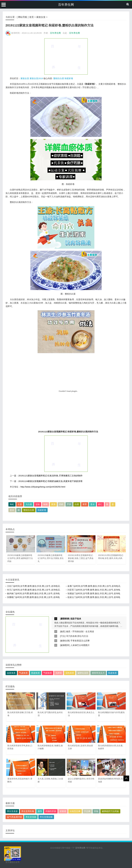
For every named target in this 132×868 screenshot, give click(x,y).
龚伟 (40, 811)
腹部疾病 (65, 619)
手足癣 (87, 811)
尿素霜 (63, 811)
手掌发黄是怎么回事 (80, 641)
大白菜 (29, 504)
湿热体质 (70, 673)
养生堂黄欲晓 (46, 817)
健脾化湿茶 (83, 673)
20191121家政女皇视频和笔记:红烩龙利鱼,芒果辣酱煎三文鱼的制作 (50, 476)
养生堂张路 (31, 817)
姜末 (12, 510)
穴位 (63, 636)
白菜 (77, 504)
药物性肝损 (51, 811)
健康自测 (65, 641)
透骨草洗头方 (98, 673)
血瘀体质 (11, 673)
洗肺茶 (59, 673)
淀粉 (38, 504)
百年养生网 (66, 5)
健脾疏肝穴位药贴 (110, 811)
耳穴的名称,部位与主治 (77, 636)
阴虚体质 (35, 673)
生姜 (20, 504)
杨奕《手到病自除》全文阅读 (80, 631)
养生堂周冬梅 (28, 811)
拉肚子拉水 (76, 619)
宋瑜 (96, 811)
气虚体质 (23, 673)
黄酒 (53, 504)
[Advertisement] (66, 56)
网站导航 (23, 17)
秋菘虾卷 (69, 78)
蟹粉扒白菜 (59, 78)
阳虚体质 (112, 673)
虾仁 (100, 504)
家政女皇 (41, 17)
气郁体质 (48, 673)
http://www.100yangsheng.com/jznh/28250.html (43, 487)
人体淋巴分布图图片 (80, 645)
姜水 (93, 504)
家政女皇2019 (36, 78)
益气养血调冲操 (14, 817)
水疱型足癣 (75, 811)
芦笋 (69, 504)
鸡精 (61, 504)
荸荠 (85, 504)
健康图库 (65, 645)
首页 (32, 17)
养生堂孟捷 (12, 811)
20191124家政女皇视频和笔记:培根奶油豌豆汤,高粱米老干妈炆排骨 (50, 481)
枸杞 (12, 504)
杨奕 (63, 631)
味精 (45, 504)
